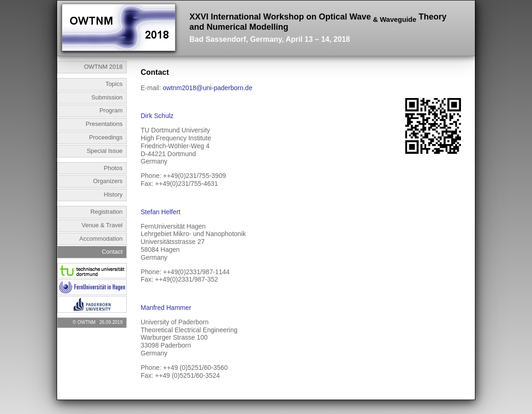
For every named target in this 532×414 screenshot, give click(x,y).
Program (111, 110)
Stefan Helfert (161, 212)
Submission (107, 97)
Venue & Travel (102, 225)
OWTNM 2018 (103, 67)
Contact (112, 252)
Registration (107, 212)
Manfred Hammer (166, 308)
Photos (113, 168)
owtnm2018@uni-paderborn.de (207, 88)
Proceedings (106, 137)
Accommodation (101, 239)
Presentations (104, 124)
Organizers (108, 181)
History (113, 194)
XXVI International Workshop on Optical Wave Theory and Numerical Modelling (318, 28)
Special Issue (105, 151)
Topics (114, 84)
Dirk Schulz (157, 116)
